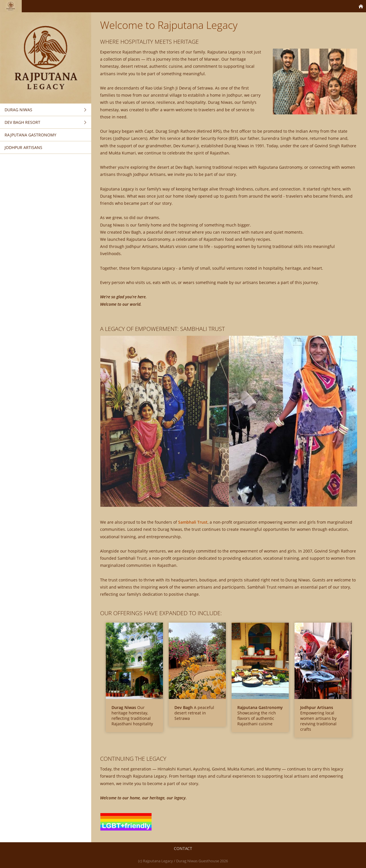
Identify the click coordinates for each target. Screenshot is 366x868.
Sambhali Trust (193, 522)
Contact (183, 848)
